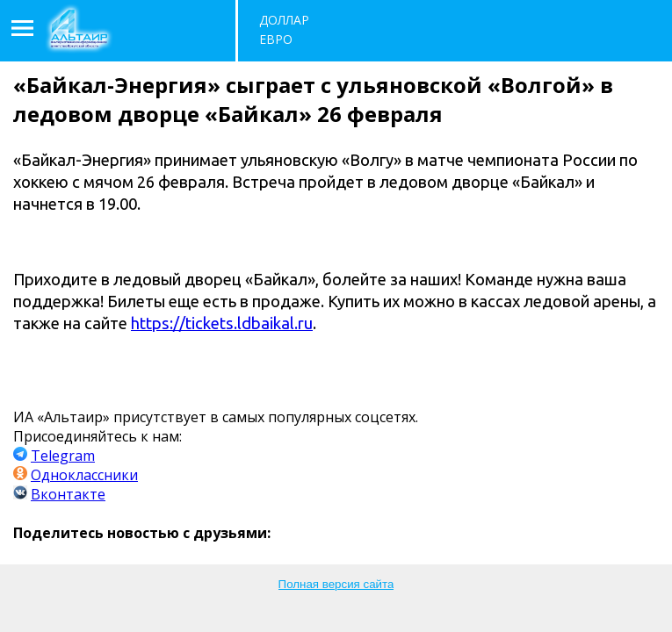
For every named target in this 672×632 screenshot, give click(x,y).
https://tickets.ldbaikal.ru (222, 323)
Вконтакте (68, 494)
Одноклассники (84, 475)
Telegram (63, 456)
